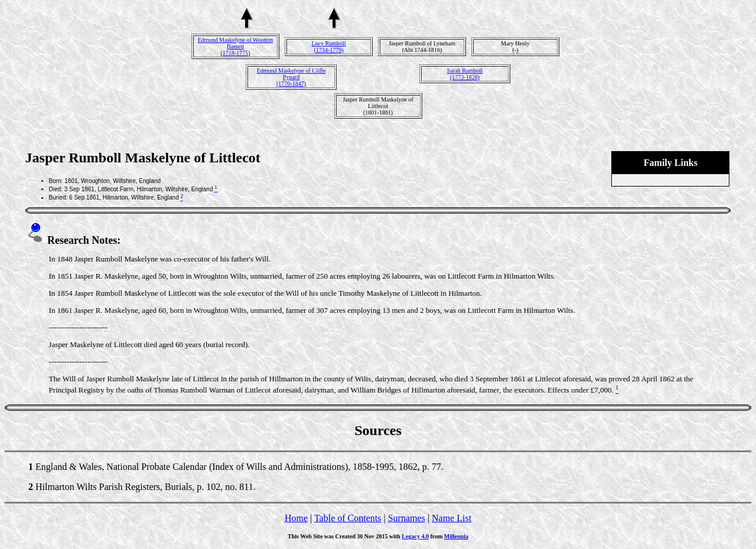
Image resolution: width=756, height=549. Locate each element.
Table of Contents (348, 518)
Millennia (456, 536)
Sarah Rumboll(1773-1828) (465, 74)
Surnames (407, 518)
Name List (452, 518)
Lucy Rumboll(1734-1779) (328, 47)
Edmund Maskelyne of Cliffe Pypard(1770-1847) (291, 77)
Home (296, 518)
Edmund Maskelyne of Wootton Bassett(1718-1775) (236, 46)
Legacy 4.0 (415, 536)
